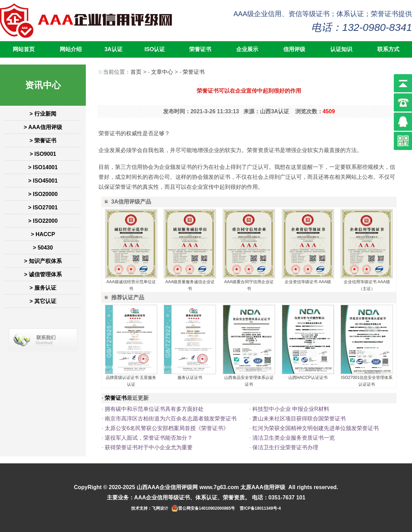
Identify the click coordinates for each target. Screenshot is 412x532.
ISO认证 (155, 49)
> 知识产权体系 (43, 261)
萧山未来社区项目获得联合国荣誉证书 (299, 419)
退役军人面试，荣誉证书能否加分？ (149, 438)
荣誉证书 (200, 49)
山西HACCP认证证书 (308, 378)
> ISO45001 (43, 181)
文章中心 (162, 72)
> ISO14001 (43, 167)
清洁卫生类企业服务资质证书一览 (294, 438)
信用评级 (294, 49)
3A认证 (113, 49)
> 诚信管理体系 (43, 274)
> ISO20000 (43, 194)
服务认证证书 (190, 378)
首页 (136, 72)
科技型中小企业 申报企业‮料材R (291, 409)
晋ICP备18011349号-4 (260, 508)
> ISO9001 (43, 154)
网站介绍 (71, 49)
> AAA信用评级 (43, 127)
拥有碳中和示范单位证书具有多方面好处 (154, 409)
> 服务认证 (43, 288)
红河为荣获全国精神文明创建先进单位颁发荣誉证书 (316, 428)
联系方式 (388, 49)
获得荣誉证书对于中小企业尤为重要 (149, 447)
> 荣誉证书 (43, 141)
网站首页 (24, 49)
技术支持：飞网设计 (150, 508)
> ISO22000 (43, 221)
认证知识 (341, 49)
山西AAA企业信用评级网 (167, 487)
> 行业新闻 (43, 114)
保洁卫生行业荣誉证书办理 (285, 447)
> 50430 (43, 248)
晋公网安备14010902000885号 (207, 508)
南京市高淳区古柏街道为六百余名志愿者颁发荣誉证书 (171, 419)
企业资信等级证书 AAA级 (308, 282)
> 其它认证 (43, 301)
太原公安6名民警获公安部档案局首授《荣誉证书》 (167, 428)
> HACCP (43, 234)
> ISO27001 (43, 207)
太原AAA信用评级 (263, 487)
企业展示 (247, 49)
